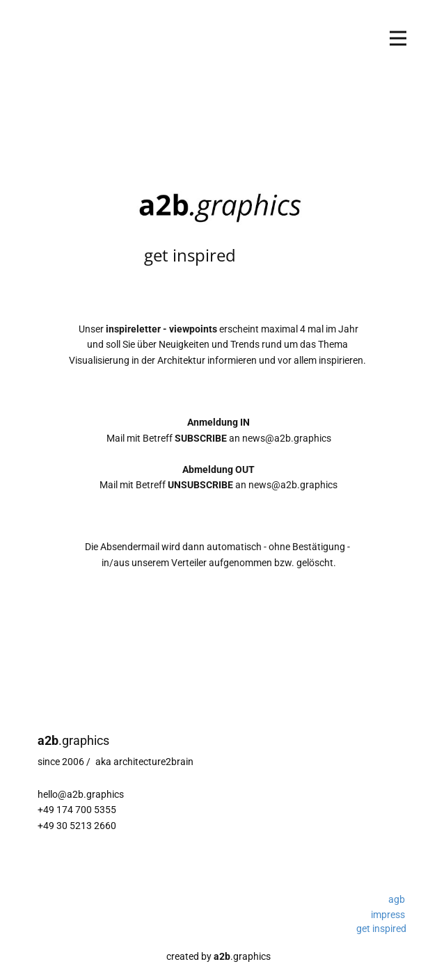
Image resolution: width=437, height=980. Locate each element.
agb (397, 899)
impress (388, 915)
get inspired (381, 929)
